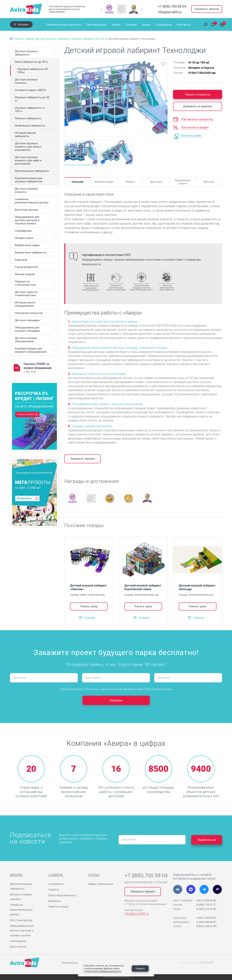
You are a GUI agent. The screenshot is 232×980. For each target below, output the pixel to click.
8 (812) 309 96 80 (206, 900)
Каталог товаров (25, 39)
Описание (78, 182)
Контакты (184, 24)
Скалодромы (23, 231)
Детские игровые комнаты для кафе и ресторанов (28, 160)
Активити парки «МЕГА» (31, 90)
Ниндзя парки (24, 238)
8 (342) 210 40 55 (206, 909)
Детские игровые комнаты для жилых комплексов (28, 146)
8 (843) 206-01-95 (207, 926)
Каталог (23, 24)
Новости (54, 890)
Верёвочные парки (27, 245)
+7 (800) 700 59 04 (172, 6)
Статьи (94, 875)
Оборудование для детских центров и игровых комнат (27, 220)
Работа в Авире (59, 907)
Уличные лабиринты (28, 118)
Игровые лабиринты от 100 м (30, 109)
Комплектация (104, 182)
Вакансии (55, 901)
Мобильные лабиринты (30, 125)
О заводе (56, 875)
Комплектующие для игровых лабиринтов (29, 180)
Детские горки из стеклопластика (26, 293)
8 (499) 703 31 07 (206, 905)
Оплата (130, 182)
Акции (146, 24)
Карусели (21, 260)
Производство (96, 24)
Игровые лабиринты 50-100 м (89, 39)
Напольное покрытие (29, 313)
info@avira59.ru (170, 12)
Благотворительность (63, 895)
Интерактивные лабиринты (25, 134)
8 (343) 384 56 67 (206, 922)
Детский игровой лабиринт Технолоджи (132, 39)
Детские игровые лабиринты (53, 39)
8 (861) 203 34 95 (206, 918)
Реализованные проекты (64, 24)
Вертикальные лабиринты (32, 171)
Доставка (156, 182)
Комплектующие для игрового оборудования (31, 350)
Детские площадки (27, 320)
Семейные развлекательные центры (32, 201)
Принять (140, 968)
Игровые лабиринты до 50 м (32, 99)
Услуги (116, 24)
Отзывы (131, 24)
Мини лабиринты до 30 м (31, 62)
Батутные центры (27, 210)
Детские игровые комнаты (26, 81)
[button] (102, 10)
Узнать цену (89, 606)
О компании (164, 24)
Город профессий (26, 267)
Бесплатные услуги (183, 182)
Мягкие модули (25, 274)
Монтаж (209, 182)
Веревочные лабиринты (31, 252)
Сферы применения (101, 884)
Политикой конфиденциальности (103, 971)
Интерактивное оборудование (25, 304)
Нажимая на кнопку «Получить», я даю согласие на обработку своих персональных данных (116, 689)
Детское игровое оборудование (26, 339)
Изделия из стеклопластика (25, 283)
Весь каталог (18, 947)
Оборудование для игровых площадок (27, 329)
